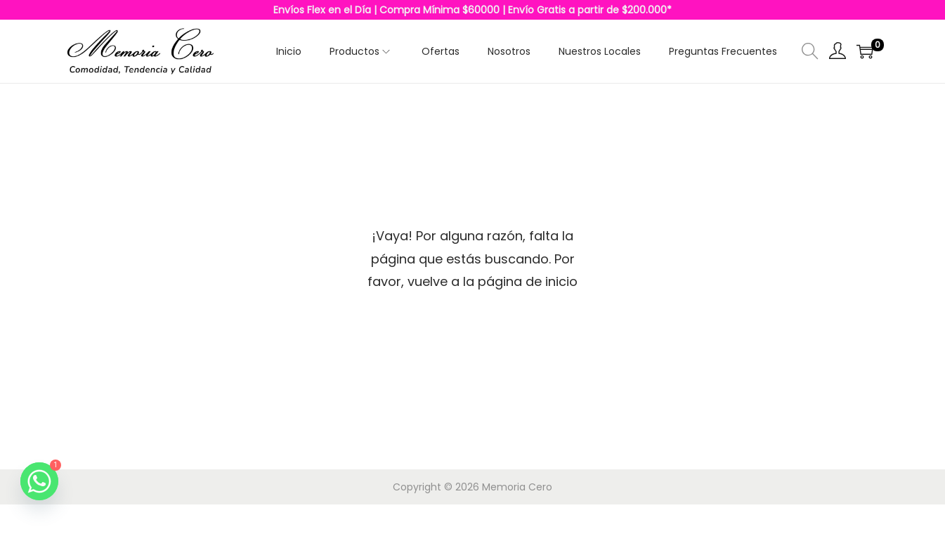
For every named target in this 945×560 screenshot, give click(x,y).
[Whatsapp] (39, 481)
